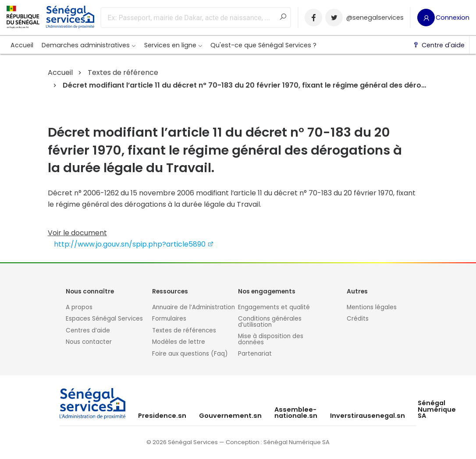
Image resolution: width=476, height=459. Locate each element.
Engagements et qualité (274, 307)
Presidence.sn (162, 416)
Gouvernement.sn (230, 416)
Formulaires (169, 319)
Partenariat (255, 354)
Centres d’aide (88, 330)
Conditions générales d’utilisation (270, 322)
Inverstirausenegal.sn (368, 416)
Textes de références (184, 330)
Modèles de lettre (179, 342)
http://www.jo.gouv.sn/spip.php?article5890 (134, 244)
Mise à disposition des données (271, 339)
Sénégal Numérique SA (437, 409)
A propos (79, 307)
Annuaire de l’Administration (194, 307)
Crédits (358, 319)
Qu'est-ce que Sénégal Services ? (263, 45)
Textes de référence (123, 72)
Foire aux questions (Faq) (190, 354)
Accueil (22, 45)
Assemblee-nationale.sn (296, 413)
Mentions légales (372, 307)
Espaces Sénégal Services (104, 319)
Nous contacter (89, 342)
